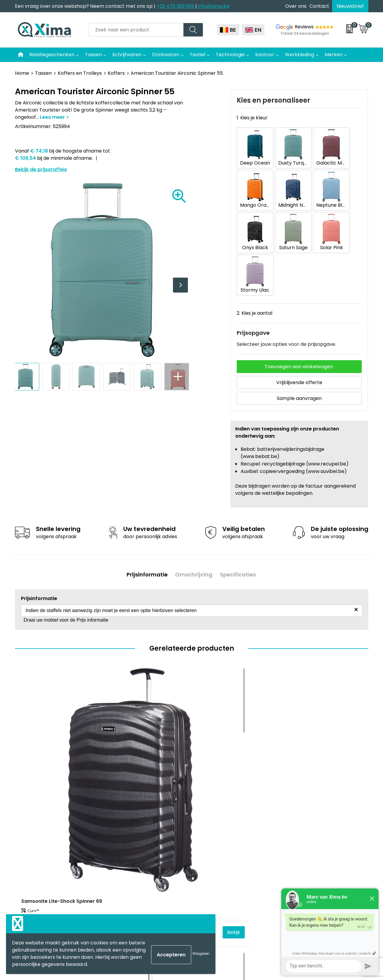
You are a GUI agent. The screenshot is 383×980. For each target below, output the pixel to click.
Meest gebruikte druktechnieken (150, 811)
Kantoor (265, 55)
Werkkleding (300, 55)
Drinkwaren (166, 55)
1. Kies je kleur (252, 118)
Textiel (197, 55)
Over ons (296, 6)
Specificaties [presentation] (240, 509)
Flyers (118, 802)
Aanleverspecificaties (137, 830)
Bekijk (86, 718)
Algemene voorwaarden (315, 775)
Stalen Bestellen (130, 839)
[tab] (145, 510)
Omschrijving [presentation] (194, 509)
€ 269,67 (33, 718)
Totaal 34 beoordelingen (305, 33)
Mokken (208, 784)
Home (22, 73)
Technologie (230, 55)
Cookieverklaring (306, 784)
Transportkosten (131, 848)
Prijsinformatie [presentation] (145, 509)
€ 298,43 (122, 718)
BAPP (117, 857)
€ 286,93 (210, 718)
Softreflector (214, 793)
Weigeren (201, 954)
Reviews (304, 27)
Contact (319, 6)
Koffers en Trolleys (80, 73)
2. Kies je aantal (254, 250)
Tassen (93, 55)
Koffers (116, 73)
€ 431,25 (298, 718)
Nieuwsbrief (350, 6)
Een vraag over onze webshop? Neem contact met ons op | (86, 6)
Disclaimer (299, 793)
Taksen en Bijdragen (135, 820)
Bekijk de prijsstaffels (41, 169)
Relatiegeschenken (52, 55)
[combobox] (136, 30)
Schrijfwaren (127, 55)
